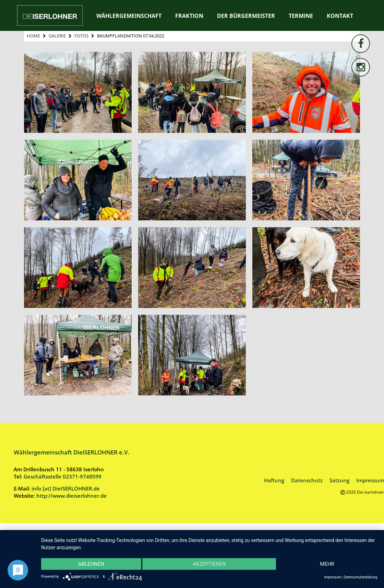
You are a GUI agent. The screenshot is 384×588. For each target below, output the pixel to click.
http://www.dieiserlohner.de (71, 496)
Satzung (339, 480)
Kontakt (340, 16)
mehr (327, 564)
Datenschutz (307, 480)
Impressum (370, 480)
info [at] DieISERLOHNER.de (66, 488)
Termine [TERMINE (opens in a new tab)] (301, 16)
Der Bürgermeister (246, 16)
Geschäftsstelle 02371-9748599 (63, 476)
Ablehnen (92, 564)
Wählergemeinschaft (129, 16)
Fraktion (189, 16)
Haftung (274, 480)
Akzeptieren (209, 564)
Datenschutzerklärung (361, 577)
